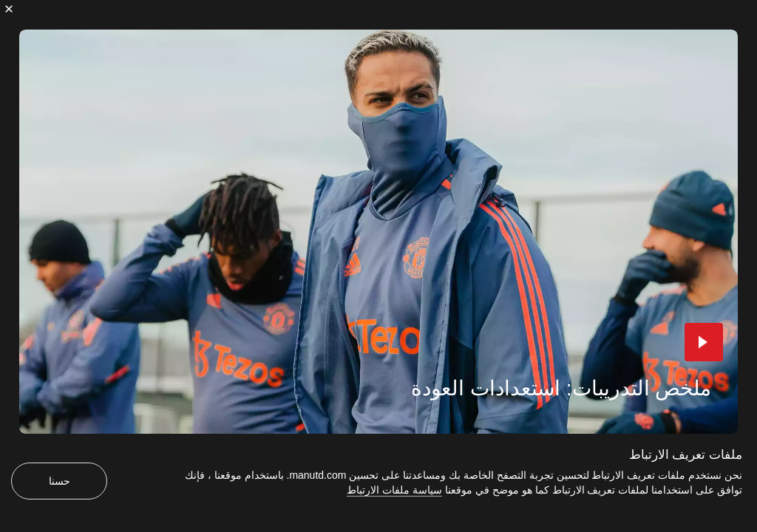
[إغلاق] (9, 9)
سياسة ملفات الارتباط (394, 490)
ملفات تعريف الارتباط (686, 455)
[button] (704, 342)
